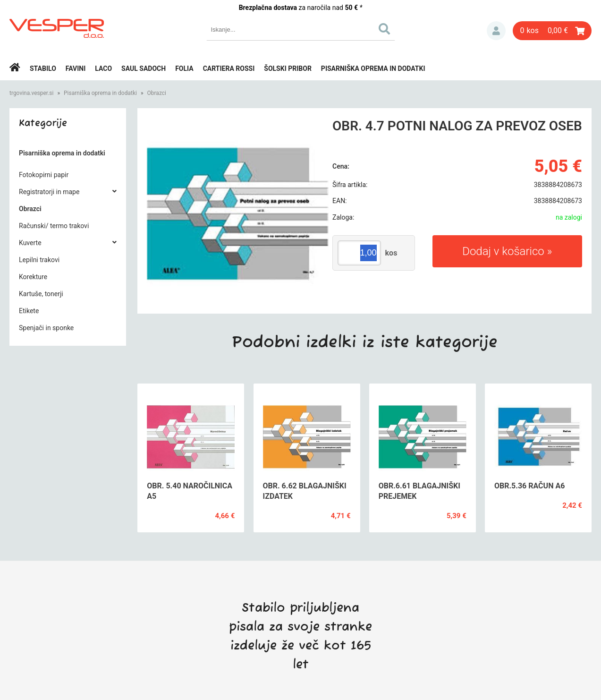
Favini (76, 68)
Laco (103, 68)
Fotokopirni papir (44, 175)
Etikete (29, 311)
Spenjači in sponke (46, 328)
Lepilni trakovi (39, 260)
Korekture (33, 277)
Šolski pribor (288, 68)
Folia (184, 68)
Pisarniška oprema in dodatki (373, 68)
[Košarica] (552, 31)
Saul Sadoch (144, 68)
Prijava (496, 31)
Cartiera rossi (229, 68)
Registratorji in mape (49, 192)
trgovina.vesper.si (31, 93)
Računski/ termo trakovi (54, 226)
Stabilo (43, 68)
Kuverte (30, 243)
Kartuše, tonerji (41, 294)
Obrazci (157, 93)
